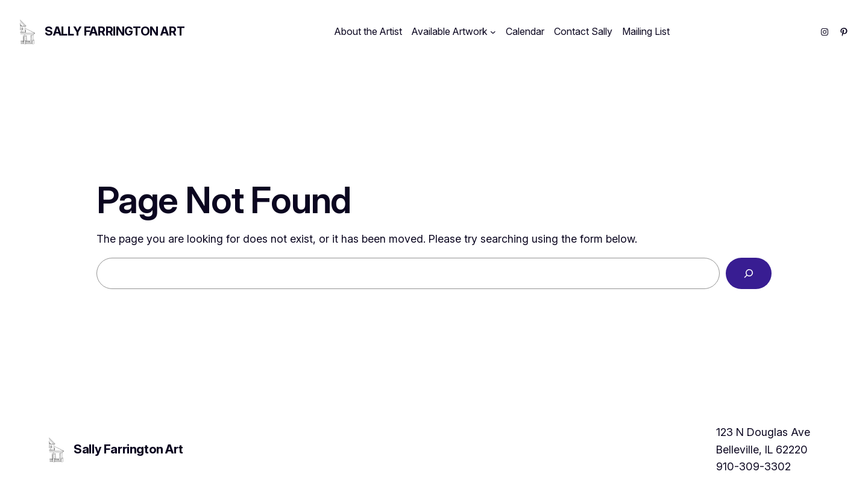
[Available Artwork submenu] (493, 32)
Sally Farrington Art (115, 31)
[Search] (749, 273)
